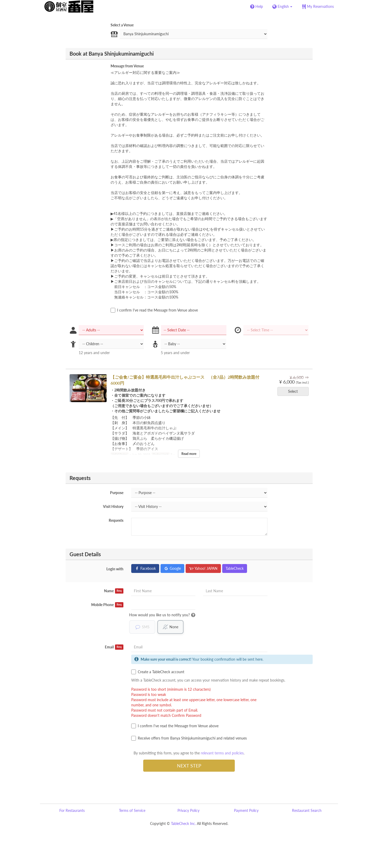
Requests (116, 520)
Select (295, 391)
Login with (115, 569)
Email (114, 647)
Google (172, 568)
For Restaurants (72, 810)
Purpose (117, 493)
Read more (189, 454)
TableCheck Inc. (183, 823)
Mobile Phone (107, 605)
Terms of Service (132, 810)
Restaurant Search (307, 810)
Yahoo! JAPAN (203, 568)
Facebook (145, 568)
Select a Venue (122, 25)
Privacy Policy (188, 810)
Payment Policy (246, 810)
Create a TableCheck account (158, 672)
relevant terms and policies (222, 753)
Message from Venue (127, 66)
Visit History (113, 506)
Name (114, 591)
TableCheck (235, 568)
